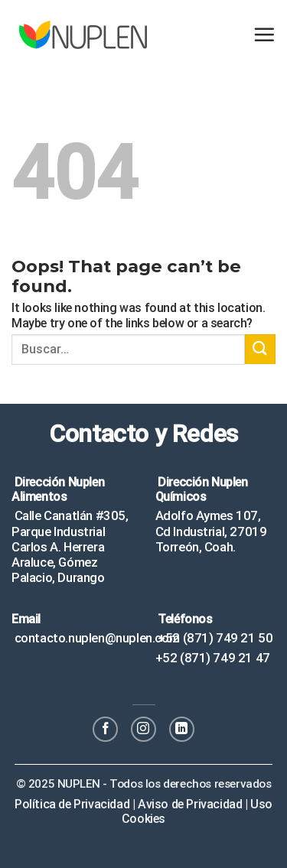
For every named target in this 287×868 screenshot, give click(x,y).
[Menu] (264, 34)
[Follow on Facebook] (105, 729)
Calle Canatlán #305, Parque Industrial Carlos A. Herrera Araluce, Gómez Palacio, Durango (70, 546)
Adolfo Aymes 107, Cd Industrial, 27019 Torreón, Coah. (211, 531)
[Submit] (260, 349)
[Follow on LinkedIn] (182, 729)
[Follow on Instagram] (143, 729)
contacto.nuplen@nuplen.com (95, 638)
